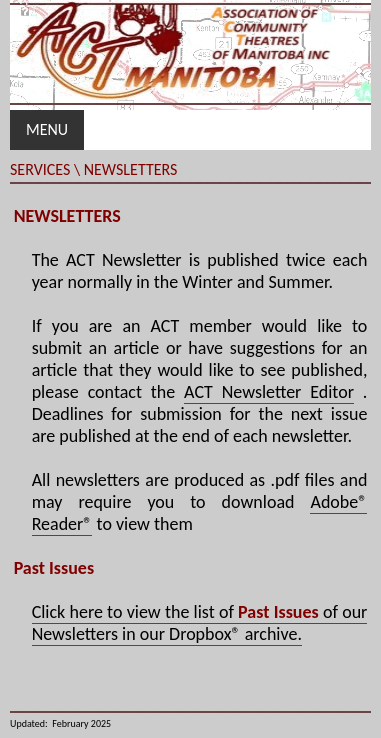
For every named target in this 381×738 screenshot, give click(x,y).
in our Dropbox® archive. (210, 634)
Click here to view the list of (135, 612)
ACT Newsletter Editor (269, 392)
